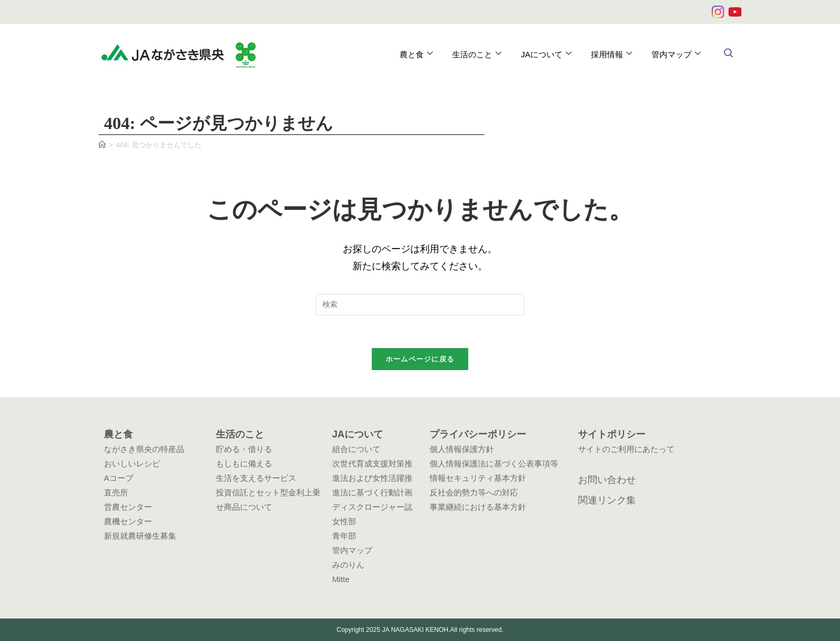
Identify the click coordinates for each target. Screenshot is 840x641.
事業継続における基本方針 (478, 507)
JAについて (546, 54)
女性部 (344, 521)
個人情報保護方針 (462, 449)
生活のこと (477, 54)
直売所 (116, 492)
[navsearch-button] (728, 54)
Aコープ (119, 478)
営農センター (128, 507)
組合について (356, 449)
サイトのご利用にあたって (626, 449)
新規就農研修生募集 (140, 536)
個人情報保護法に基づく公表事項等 (494, 463)
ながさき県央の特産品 (144, 449)
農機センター (128, 521)
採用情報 (612, 54)
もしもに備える (244, 463)
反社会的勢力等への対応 (474, 492)
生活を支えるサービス (256, 478)
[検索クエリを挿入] (420, 305)
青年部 (344, 536)
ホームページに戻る (420, 359)
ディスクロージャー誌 (372, 507)
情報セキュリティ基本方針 (478, 478)
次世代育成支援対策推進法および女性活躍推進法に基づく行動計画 (372, 478)
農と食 (416, 54)
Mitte (341, 579)
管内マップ (676, 54)
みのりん (348, 565)
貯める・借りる (244, 449)
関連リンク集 (607, 500)
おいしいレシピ (132, 463)
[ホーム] (102, 145)
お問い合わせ (607, 480)
